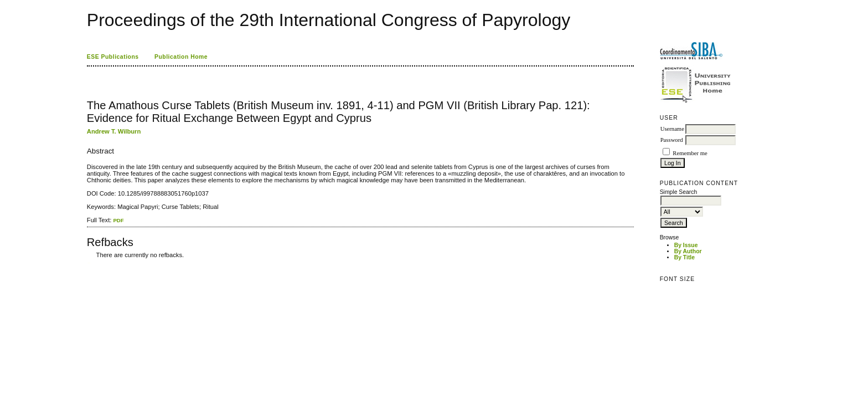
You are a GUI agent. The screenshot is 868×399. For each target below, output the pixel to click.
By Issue (686, 245)
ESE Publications (113, 57)
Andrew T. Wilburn (114, 131)
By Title (684, 257)
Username (672, 129)
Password (672, 140)
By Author (688, 251)
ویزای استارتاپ (90, 263)
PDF (118, 220)
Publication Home (181, 57)
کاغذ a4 (88, 263)
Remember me (690, 153)
